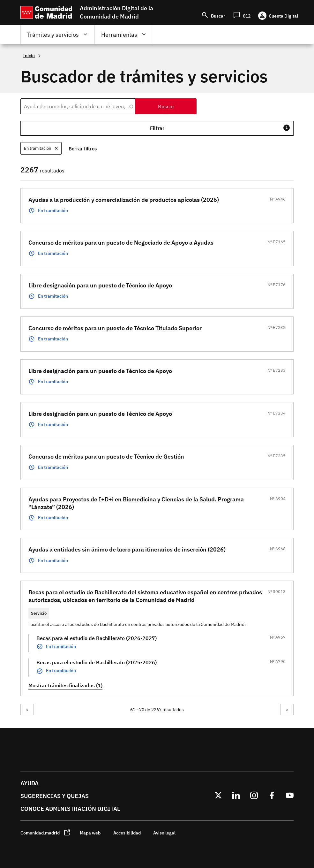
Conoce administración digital (70, 809)
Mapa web (90, 833)
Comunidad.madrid (40, 833)
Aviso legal (164, 833)
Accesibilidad (127, 833)
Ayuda (30, 783)
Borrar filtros (84, 149)
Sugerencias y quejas (55, 796)
